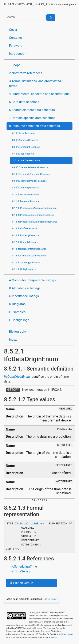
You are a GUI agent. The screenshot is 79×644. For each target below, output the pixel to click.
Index (13, 340)
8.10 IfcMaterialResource (26, 195)
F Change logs (19, 320)
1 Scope (15, 65)
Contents (15, 38)
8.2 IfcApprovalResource (25, 140)
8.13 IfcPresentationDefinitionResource (33, 215)
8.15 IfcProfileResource (25, 228)
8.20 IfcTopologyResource (26, 263)
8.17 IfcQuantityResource (26, 242)
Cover (13, 30)
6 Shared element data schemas (32, 110)
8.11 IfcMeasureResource (26, 201)
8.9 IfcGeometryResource (26, 188)
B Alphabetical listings (25, 288)
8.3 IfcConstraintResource (26, 147)
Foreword (16, 46)
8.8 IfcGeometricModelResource (29, 181)
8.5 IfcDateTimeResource (26, 160)
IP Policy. (53, 637)
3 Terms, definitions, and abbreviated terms (35, 83)
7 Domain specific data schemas (32, 118)
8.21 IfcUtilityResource (24, 269)
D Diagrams (17, 304)
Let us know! (51, 599)
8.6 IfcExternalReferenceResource (30, 167)
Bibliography (18, 332)
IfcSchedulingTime (24, 567)
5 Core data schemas (24, 102)
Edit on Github (21, 583)
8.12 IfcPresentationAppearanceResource (34, 208)
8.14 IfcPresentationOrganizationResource (35, 222)
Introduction (18, 54)
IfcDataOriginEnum (17, 377)
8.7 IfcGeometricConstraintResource (32, 174)
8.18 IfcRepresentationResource (29, 249)
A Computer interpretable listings (32, 280)
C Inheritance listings (24, 296)
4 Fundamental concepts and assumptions (39, 94)
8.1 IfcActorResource (23, 133)
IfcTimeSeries (20, 571)
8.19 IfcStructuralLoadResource (29, 256)
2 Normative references (26, 73)
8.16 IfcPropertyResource (26, 235)
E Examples (17, 312)
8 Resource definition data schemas (34, 126)
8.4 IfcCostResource (23, 154)
